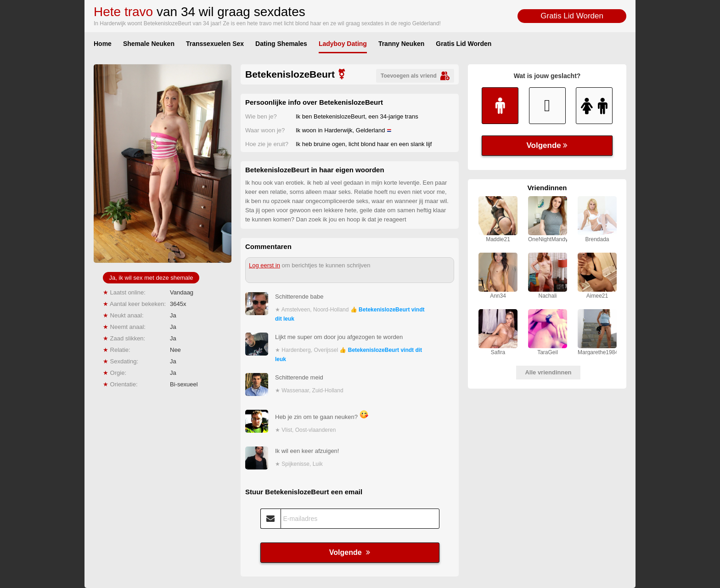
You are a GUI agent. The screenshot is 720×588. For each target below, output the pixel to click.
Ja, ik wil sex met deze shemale (151, 278)
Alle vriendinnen (548, 372)
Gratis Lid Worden (572, 16)
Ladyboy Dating (343, 44)
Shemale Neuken (149, 44)
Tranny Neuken (401, 44)
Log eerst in (264, 265)
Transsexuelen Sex (215, 44)
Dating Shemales (281, 44)
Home (103, 44)
